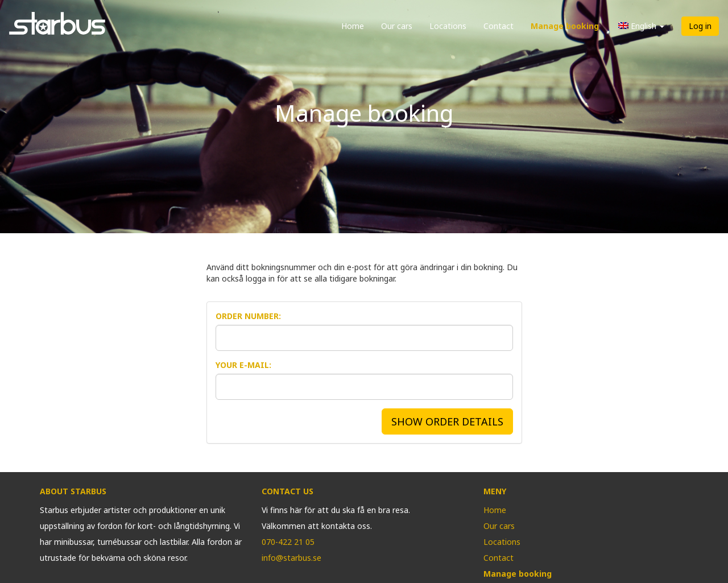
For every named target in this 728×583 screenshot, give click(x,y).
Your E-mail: (243, 365)
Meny (495, 491)
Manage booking (565, 26)
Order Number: (248, 316)
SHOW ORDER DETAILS (447, 421)
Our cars (397, 26)
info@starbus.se (291, 558)
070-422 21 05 (288, 542)
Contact (499, 26)
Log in (700, 26)
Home (353, 26)
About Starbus (73, 491)
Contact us (288, 491)
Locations (448, 26)
